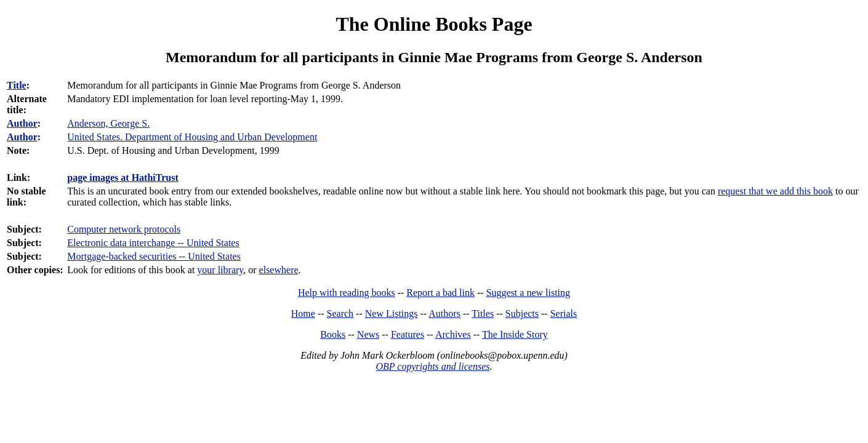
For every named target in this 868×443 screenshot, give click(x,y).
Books (333, 334)
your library (220, 270)
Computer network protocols (124, 229)
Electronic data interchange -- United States (153, 243)
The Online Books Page (434, 24)
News (368, 334)
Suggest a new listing (528, 293)
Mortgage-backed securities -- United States (154, 256)
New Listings (392, 313)
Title (17, 85)
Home (303, 313)
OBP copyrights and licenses (432, 366)
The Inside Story (515, 334)
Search (340, 313)
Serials (564, 313)
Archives (453, 334)
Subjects (522, 313)
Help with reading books (347, 293)
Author (22, 123)
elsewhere (279, 270)
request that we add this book (775, 191)
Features (408, 334)
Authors (444, 313)
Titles (483, 313)
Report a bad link (440, 293)
